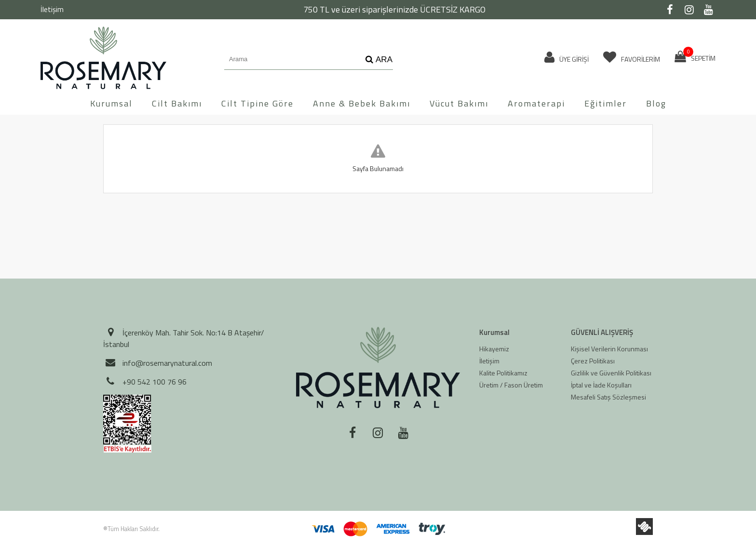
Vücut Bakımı (459, 103)
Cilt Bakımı (177, 103)
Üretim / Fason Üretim (511, 385)
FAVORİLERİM (632, 57)
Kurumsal (111, 103)
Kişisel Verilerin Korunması (609, 349)
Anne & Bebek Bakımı (362, 103)
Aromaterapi (536, 103)
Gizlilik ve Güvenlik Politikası (611, 373)
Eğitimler (606, 103)
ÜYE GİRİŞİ (567, 57)
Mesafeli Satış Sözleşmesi (608, 397)
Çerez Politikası (593, 361)
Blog (656, 103)
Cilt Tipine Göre (257, 103)
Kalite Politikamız (503, 373)
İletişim (52, 9)
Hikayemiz (494, 349)
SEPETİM (695, 57)
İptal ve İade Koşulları (601, 385)
